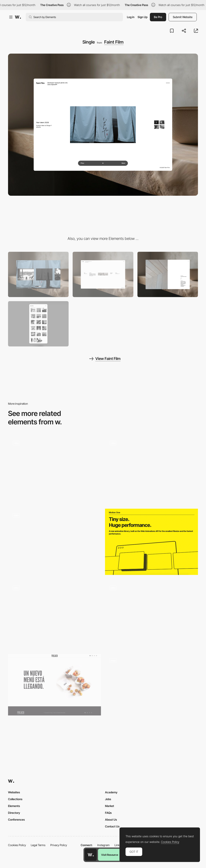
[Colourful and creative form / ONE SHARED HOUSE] (55, 614)
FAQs (108, 813)
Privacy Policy (59, 845)
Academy (111, 792)
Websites (14, 792)
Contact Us (112, 826)
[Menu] (168, 274)
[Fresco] (55, 685)
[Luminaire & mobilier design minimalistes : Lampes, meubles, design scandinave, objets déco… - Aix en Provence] (151, 680)
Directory (14, 813)
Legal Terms (38, 845)
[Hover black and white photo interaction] (55, 542)
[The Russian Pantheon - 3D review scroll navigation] (151, 470)
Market (110, 806)
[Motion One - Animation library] (151, 542)
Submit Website (183, 17)
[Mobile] (38, 324)
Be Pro (158, 17)
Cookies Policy (17, 845)
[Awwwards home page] (91, 855)
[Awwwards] (18, 17)
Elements (14, 806)
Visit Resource (110, 855)
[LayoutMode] (38, 274)
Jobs (108, 799)
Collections (15, 799)
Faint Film (114, 42)
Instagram (104, 845)
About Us (111, 820)
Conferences (16, 820)
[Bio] (103, 274)
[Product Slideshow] (55, 470)
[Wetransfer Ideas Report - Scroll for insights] (151, 614)
